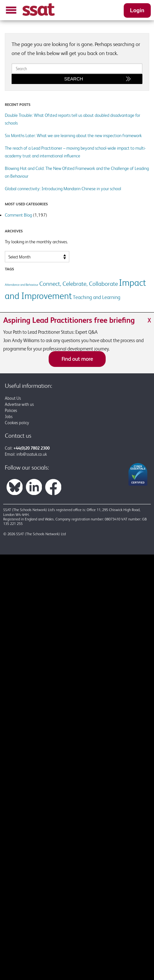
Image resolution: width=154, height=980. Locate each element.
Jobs (9, 417)
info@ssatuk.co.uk (32, 454)
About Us (13, 398)
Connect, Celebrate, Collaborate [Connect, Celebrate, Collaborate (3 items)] (79, 284)
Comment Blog (18, 215)
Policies (11, 411)
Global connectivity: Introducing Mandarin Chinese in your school (63, 189)
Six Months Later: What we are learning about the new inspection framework (73, 135)
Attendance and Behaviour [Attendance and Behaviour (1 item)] (22, 285)
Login (137, 10)
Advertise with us (19, 404)
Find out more (77, 359)
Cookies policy (17, 423)
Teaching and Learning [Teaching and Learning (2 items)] (96, 297)
